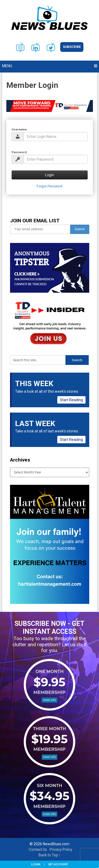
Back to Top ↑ (50, 855)
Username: (20, 129)
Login (36, 864)
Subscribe (72, 47)
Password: (19, 152)
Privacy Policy (61, 849)
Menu (7, 66)
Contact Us (38, 849)
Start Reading (71, 400)
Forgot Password (49, 186)
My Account (58, 864)
